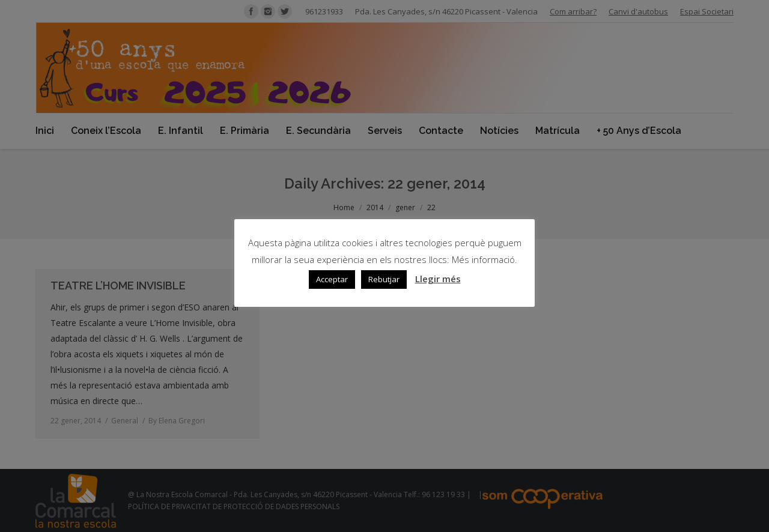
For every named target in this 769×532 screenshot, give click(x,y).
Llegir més (438, 279)
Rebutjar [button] (384, 279)
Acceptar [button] (332, 279)
